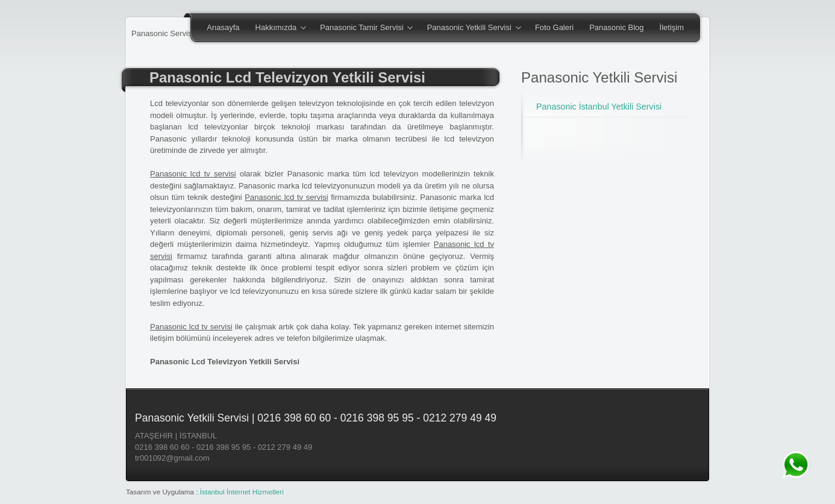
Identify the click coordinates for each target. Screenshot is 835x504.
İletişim (672, 27)
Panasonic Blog (616, 27)
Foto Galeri (554, 27)
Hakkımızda (277, 28)
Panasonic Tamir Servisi (362, 28)
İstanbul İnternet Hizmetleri (242, 492)
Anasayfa (223, 27)
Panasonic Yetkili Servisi (470, 28)
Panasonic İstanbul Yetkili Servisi (599, 107)
